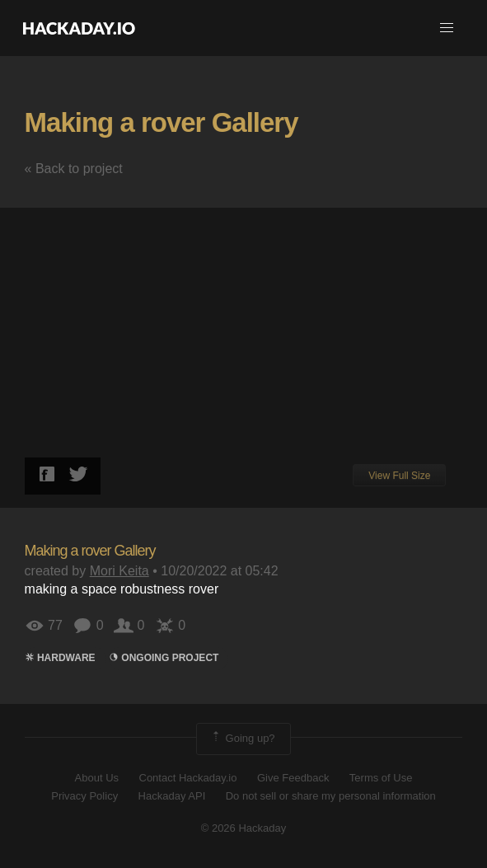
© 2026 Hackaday (244, 828)
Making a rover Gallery (162, 122)
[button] (447, 28)
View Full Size (399, 476)
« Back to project (74, 169)
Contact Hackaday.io (188, 778)
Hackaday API (172, 796)
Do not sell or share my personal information (331, 796)
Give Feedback (293, 778)
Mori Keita (119, 571)
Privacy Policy (84, 796)
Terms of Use (381, 778)
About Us (97, 778)
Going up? (242, 739)
